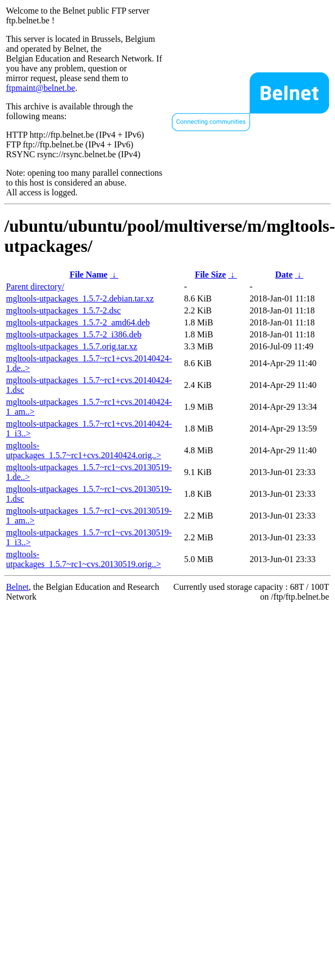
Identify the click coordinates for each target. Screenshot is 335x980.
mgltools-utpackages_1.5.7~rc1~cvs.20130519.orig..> (83, 559)
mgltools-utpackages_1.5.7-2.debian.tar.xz (80, 298)
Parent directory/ (35, 286)
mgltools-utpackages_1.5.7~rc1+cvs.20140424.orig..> (83, 450)
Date (284, 275)
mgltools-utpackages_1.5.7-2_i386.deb (74, 334)
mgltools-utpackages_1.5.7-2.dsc (63, 310)
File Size (210, 275)
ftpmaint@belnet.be (41, 88)
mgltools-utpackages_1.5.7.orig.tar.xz (72, 346)
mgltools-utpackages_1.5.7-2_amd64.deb (78, 322)
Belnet (17, 587)
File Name (89, 275)
